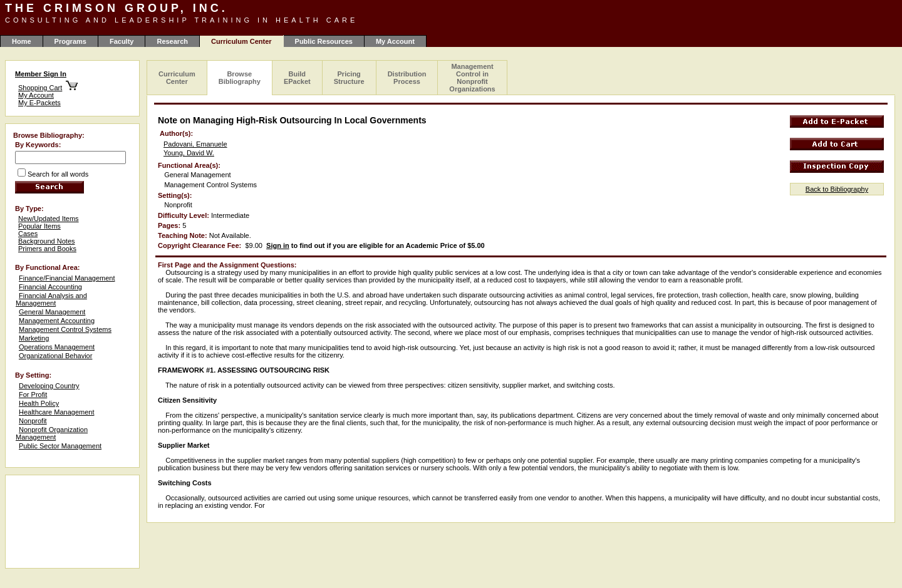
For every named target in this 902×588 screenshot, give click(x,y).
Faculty (122, 41)
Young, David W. (189, 153)
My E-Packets (39, 103)
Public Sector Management (60, 446)
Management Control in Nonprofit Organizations (472, 78)
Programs (70, 41)
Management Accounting (57, 321)
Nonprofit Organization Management (52, 433)
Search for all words (58, 174)
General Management (52, 312)
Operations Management (57, 347)
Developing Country (49, 386)
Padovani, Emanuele (195, 144)
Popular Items (39, 226)
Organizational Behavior (55, 356)
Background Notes (47, 241)
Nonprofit (33, 421)
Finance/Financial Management (67, 278)
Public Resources (324, 41)
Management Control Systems (65, 329)
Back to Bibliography (837, 189)
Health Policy (39, 403)
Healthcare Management (56, 412)
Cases (28, 234)
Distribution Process (407, 78)
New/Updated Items (49, 219)
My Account (395, 41)
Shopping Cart (40, 88)
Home (22, 41)
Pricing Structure (349, 78)
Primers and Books (47, 249)
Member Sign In (41, 74)
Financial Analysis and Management (51, 299)
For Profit (33, 395)
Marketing (34, 338)
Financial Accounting (50, 287)
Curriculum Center (177, 78)
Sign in (278, 245)
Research (172, 41)
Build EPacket (297, 78)
